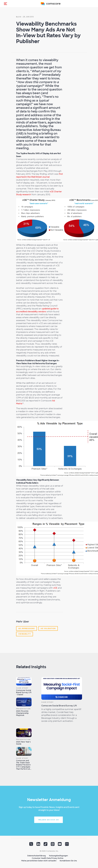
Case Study (22, 688)
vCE (55, 588)
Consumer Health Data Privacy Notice (48, 858)
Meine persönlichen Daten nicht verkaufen (39, 861)
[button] (5, 4)
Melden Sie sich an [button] (49, 820)
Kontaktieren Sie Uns (68, 861)
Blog (19, 17)
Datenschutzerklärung (37, 856)
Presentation (23, 709)
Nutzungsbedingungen (58, 856)
